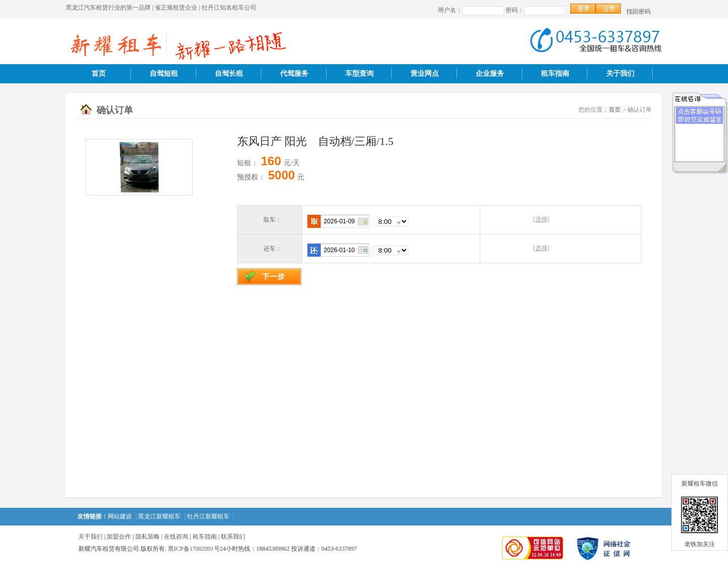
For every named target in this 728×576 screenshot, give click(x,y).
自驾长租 (229, 74)
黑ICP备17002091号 (194, 549)
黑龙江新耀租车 (159, 516)
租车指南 (555, 74)
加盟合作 (119, 537)
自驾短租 (164, 74)
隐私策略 (148, 537)
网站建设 (120, 516)
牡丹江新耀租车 (208, 516)
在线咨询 (176, 537)
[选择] (541, 219)
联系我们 (233, 537)
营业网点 (425, 74)
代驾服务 (294, 74)
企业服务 (490, 74)
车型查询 (359, 74)
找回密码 (639, 12)
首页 (99, 74)
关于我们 (620, 74)
